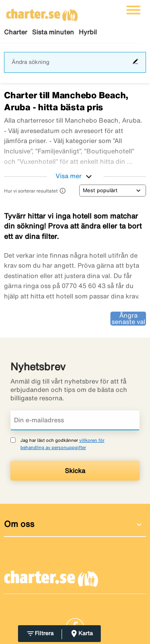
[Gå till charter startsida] (42, 12)
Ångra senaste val (128, 318)
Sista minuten (53, 32)
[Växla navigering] (133, 10)
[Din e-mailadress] (75, 420)
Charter (16, 32)
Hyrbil (88, 32)
